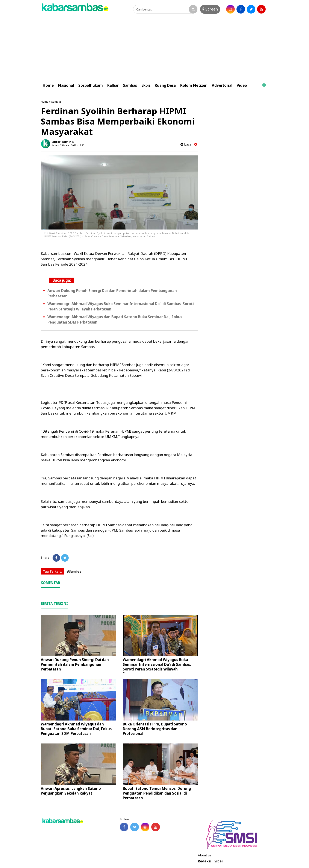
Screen (210, 9)
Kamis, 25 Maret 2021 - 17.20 (68, 145)
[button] (264, 83)
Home (48, 85)
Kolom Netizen (194, 85)
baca (186, 144)
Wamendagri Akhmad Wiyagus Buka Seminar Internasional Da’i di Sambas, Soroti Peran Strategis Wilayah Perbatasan (157, 667)
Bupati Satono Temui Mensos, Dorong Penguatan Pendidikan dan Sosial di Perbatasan (157, 793)
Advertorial (222, 85)
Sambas (130, 85)
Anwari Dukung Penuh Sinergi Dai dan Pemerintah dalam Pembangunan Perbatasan (75, 664)
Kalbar (113, 85)
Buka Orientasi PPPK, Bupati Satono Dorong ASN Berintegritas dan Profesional (155, 729)
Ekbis (146, 85)
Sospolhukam (91, 85)
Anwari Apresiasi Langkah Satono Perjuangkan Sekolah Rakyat (71, 791)
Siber (219, 861)
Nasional (66, 85)
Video (242, 85)
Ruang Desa (165, 85)
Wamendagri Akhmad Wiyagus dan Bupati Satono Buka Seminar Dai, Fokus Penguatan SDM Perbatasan (76, 729)
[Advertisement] (154, 48)
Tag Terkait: (52, 571)
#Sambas (74, 571)
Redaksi (205, 861)
